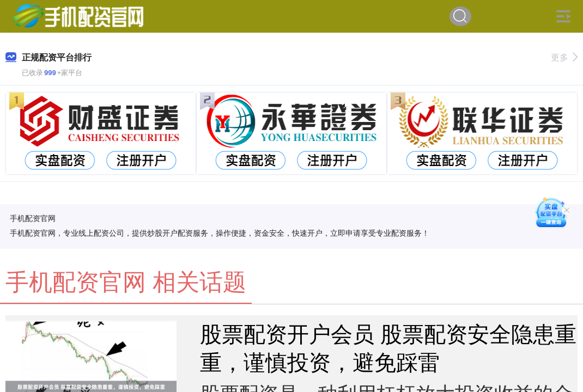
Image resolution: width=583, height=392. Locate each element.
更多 (564, 57)
